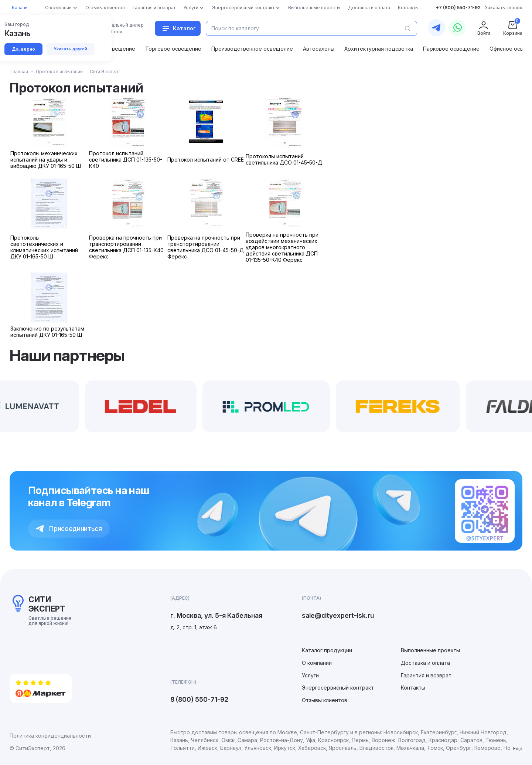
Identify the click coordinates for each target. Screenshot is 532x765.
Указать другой (72, 49)
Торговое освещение (173, 49)
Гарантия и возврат (426, 675)
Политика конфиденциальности (50, 736)
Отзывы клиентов (325, 700)
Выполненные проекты (430, 650)
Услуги (310, 675)
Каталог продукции (327, 650)
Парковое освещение (451, 49)
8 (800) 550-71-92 (199, 699)
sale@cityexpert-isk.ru (338, 615)
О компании (317, 663)
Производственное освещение (252, 49)
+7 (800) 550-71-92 (458, 8)
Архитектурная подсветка (379, 49)
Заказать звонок (504, 8)
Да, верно (24, 49)
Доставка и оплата (425, 663)
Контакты (413, 688)
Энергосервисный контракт (338, 688)
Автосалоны (319, 49)
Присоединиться (69, 529)
